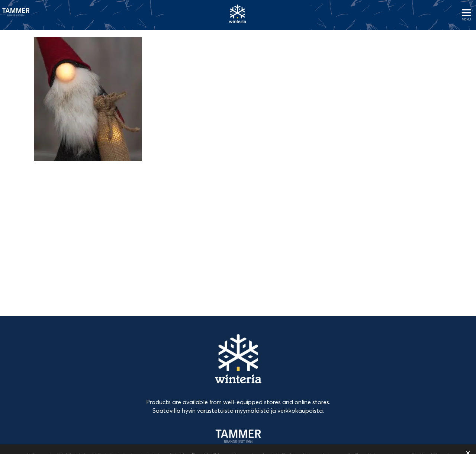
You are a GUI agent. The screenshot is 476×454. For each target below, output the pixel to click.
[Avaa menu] (466, 15)
